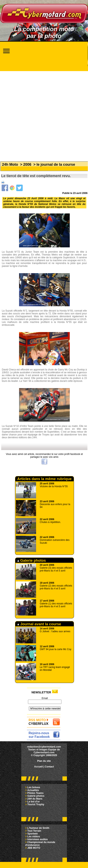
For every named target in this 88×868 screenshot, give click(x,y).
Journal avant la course (39, 624)
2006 (27, 165)
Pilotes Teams (35, 793)
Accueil (38, 767)
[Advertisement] (43, 114)
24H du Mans (35, 799)
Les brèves (34, 787)
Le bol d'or (34, 802)
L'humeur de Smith (38, 828)
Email (45, 698)
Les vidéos (34, 837)
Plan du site (44, 761)
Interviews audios (38, 839)
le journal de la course (56, 165)
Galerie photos (32, 561)
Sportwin (33, 834)
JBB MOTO (34, 848)
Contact (49, 767)
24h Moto (10, 165)
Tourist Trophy (36, 804)
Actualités (33, 790)
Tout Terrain (34, 831)
